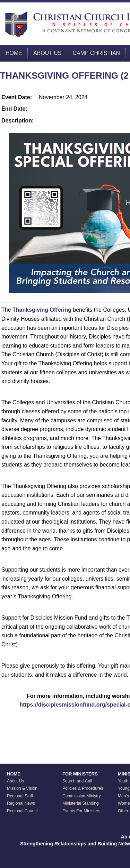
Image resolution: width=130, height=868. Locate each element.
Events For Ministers (81, 811)
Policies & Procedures (83, 788)
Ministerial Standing (81, 803)
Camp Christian (97, 53)
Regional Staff (20, 796)
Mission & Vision (22, 788)
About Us (47, 53)
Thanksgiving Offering (42, 310)
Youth (123, 781)
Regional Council (23, 811)
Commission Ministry (82, 796)
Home (14, 53)
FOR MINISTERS (80, 774)
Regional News (21, 803)
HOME (14, 774)
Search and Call (77, 781)
